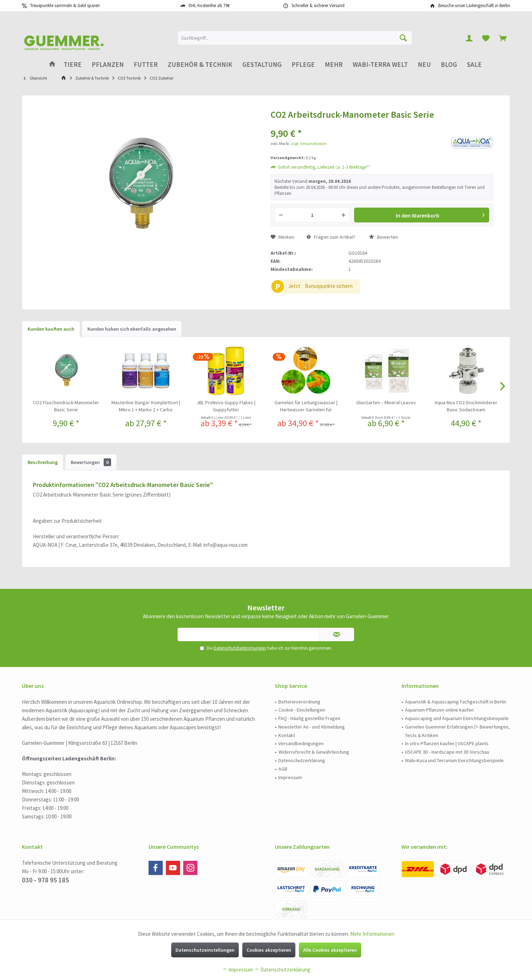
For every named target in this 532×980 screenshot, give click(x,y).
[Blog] (449, 65)
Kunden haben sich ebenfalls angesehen (132, 329)
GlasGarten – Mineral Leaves (386, 402)
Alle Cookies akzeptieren (330, 950)
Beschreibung (43, 462)
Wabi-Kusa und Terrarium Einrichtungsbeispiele (454, 760)
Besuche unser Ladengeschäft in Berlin (474, 5)
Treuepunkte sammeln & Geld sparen (65, 5)
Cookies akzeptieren (269, 950)
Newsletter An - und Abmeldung (312, 727)
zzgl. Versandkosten (309, 143)
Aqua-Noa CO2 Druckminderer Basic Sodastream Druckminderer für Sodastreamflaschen (466, 406)
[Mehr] (334, 65)
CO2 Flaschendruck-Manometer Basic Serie (66, 406)
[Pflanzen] (108, 65)
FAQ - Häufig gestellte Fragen (309, 718)
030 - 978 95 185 (45, 880)
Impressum (290, 777)
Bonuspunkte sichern (329, 286)
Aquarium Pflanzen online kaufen (439, 710)
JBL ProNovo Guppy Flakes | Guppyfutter (226, 406)
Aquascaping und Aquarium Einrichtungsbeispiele (457, 718)
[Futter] (146, 65)
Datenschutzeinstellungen (205, 950)
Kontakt (287, 735)
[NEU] (424, 65)
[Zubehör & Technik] (200, 65)
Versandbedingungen (301, 743)
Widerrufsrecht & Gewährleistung (314, 752)
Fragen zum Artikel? (331, 237)
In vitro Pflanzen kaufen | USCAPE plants (447, 743)
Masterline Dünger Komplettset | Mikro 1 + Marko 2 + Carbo (146, 406)
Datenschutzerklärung (302, 760)
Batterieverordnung (299, 702)
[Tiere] (73, 65)
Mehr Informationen (372, 934)
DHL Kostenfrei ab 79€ (209, 5)
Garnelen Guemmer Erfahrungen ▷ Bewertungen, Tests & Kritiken (457, 731)
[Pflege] (303, 65)
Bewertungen (91, 462)
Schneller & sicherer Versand (318, 5)
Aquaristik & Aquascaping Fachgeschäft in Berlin (456, 702)
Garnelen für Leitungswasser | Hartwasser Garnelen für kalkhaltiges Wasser (306, 406)
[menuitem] (503, 38)
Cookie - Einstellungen (302, 710)
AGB (283, 769)
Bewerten (383, 237)
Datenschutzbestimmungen (240, 648)
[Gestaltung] (262, 65)
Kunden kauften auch (51, 329)
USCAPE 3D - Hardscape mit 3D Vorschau (447, 752)
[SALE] (474, 65)
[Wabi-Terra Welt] (380, 65)
